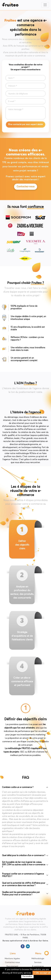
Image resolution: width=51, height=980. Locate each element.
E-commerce (38, 966)
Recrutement (12, 966)
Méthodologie (38, 959)
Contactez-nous (26, 187)
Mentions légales (12, 959)
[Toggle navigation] (45, 5)
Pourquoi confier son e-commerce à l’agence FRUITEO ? (23, 875)
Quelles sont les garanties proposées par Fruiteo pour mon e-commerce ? (21, 893)
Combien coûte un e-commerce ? (18, 787)
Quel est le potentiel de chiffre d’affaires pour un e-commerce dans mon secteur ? (24, 884)
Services (38, 962)
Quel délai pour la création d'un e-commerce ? (24, 855)
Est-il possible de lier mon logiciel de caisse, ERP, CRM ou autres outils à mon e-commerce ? (24, 865)
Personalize (27, 977)
